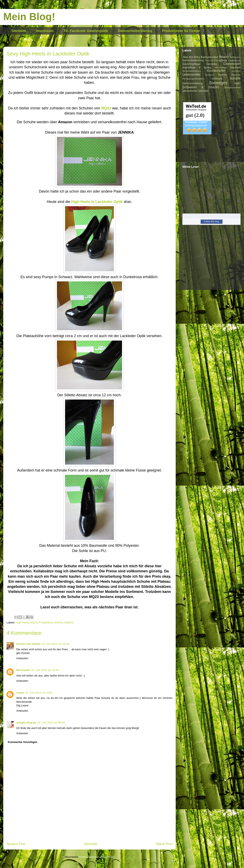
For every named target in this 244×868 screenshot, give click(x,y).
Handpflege (221, 67)
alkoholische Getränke (196, 91)
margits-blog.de (26, 723)
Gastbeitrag (234, 60)
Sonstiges (218, 83)
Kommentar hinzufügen (23, 742)
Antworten (22, 658)
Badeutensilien (210, 57)
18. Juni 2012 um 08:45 (51, 723)
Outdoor (209, 75)
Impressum (45, 31)
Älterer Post (164, 844)
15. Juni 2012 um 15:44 (56, 644)
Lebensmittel (191, 75)
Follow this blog (211, 221)
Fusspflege (221, 60)
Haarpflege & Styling (197, 67)
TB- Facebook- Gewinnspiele (86, 31)
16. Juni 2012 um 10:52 (39, 693)
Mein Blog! (29, 17)
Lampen (236, 71)
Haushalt (235, 67)
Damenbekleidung (193, 60)
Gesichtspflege (191, 64)
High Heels (22, 622)
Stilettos (69, 622)
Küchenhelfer (216, 71)
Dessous (209, 60)
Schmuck (217, 79)
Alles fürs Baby (191, 57)
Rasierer (236, 75)
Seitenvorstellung (193, 83)
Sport (237, 83)
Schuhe (58, 622)
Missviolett (23, 670)
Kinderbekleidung (192, 71)
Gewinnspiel (232, 64)
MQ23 (34, 622)
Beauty (224, 57)
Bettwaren (235, 57)
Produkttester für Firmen (181, 31)
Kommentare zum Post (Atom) (97, 857)
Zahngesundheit (232, 87)
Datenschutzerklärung (135, 31)
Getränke (212, 64)
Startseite (19, 31)
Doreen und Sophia (28, 644)
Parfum (223, 75)
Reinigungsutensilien (193, 79)
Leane (20, 693)
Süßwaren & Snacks (201, 87)
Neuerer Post (16, 844)
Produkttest (46, 622)
